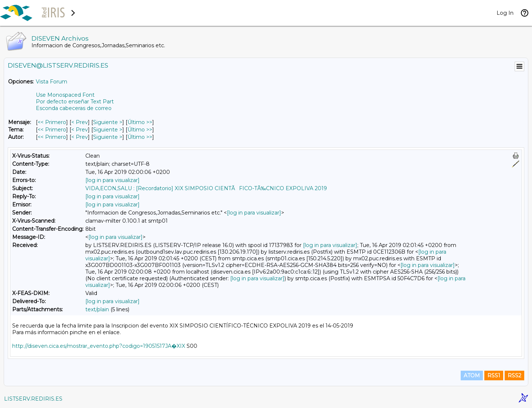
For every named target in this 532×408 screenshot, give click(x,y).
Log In (505, 13)
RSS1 (494, 376)
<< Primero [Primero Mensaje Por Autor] (52, 137)
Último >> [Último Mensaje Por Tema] (140, 130)
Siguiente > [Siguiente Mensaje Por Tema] (108, 130)
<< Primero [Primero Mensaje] (52, 122)
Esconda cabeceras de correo (74, 108)
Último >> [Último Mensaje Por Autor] (140, 137)
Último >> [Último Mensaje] (140, 122)
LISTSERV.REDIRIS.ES (33, 399)
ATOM (472, 376)
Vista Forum (52, 82)
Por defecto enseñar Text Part (75, 102)
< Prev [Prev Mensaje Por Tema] (80, 130)
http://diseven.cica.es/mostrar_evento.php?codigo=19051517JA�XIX (99, 346)
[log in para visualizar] (112, 180)
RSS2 (514, 376)
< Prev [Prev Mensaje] (80, 122)
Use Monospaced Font (65, 95)
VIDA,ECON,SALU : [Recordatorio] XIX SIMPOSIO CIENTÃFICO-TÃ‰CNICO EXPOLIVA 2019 (206, 188)
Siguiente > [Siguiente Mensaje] (108, 122)
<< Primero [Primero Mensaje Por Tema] (52, 130)
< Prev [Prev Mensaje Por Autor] (80, 137)
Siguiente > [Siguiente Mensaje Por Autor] (108, 137)
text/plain (97, 309)
